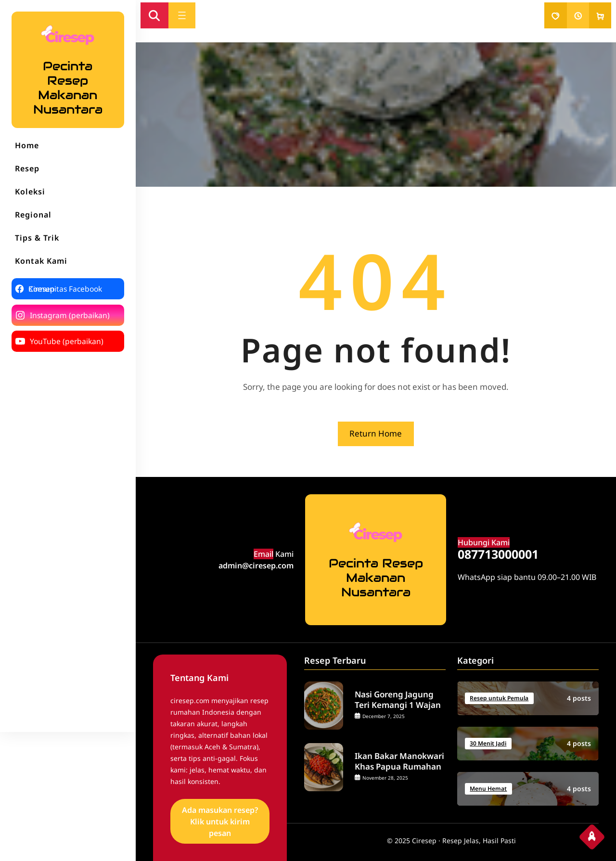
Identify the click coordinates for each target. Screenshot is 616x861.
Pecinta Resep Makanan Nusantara (68, 88)
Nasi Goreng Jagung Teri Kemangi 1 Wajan (398, 700)
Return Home (376, 433)
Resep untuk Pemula (499, 698)
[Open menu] (182, 15)
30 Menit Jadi (488, 743)
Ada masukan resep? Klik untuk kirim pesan (220, 822)
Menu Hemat (488, 789)
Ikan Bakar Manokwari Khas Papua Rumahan (399, 761)
